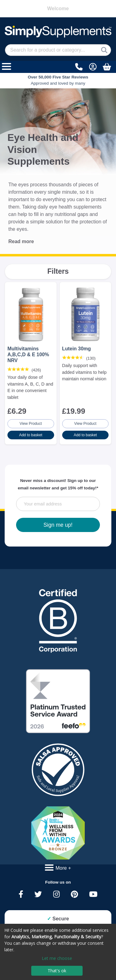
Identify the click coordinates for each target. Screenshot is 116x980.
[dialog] (58, 952)
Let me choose (57, 958)
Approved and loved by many (58, 80)
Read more (21, 241)
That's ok (57, 971)
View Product (31, 424)
